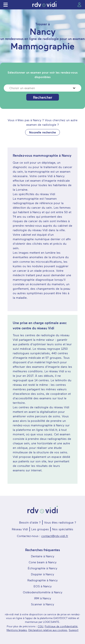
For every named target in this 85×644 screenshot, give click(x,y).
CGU (40, 626)
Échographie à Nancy (42, 568)
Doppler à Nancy (42, 574)
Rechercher (43, 97)
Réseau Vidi (20, 529)
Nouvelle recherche (42, 132)
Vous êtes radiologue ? (60, 522)
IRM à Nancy (43, 598)
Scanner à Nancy (42, 604)
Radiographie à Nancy (42, 580)
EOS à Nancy (43, 586)
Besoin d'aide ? (30, 522)
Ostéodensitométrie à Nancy (43, 592)
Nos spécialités (63, 529)
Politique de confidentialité (61, 626)
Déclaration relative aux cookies (48, 630)
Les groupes (40, 529)
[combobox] (10, 88)
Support (74, 630)
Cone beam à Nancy (43, 562)
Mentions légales (17, 630)
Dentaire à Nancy (43, 556)
